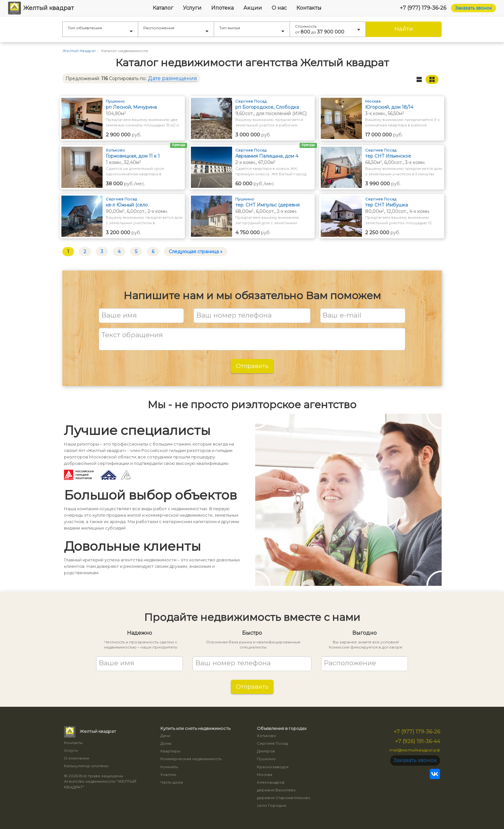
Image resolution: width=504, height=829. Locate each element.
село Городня (271, 805)
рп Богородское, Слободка (267, 107)
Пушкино (266, 759)
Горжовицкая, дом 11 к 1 (133, 156)
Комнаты (169, 767)
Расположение (176, 29)
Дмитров (266, 751)
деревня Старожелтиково (284, 798)
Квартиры (170, 751)
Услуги (192, 8)
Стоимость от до (328, 29)
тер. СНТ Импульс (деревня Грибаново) (267, 205)
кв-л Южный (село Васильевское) (127, 205)
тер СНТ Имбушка (387, 205)
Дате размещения (172, 78)
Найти (404, 29)
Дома (166, 743)
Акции (253, 8)
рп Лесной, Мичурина (131, 107)
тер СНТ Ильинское (388, 156)
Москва (265, 774)
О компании (76, 758)
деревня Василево (276, 790)
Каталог (163, 8)
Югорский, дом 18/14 (389, 107)
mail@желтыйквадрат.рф (415, 750)
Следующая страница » (196, 252)
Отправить (252, 366)
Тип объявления (100, 29)
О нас (279, 8)
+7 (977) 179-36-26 (423, 8)
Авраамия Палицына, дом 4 (267, 156)
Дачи (165, 736)
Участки (168, 774)
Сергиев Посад (272, 743)
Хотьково (266, 736)
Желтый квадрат (41, 8)
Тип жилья (252, 29)
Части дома (172, 782)
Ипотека (222, 8)
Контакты (309, 8)
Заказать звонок (473, 8)
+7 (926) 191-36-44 (418, 741)
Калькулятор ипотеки (86, 766)
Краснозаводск (273, 767)
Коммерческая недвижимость (191, 759)
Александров (271, 782)
